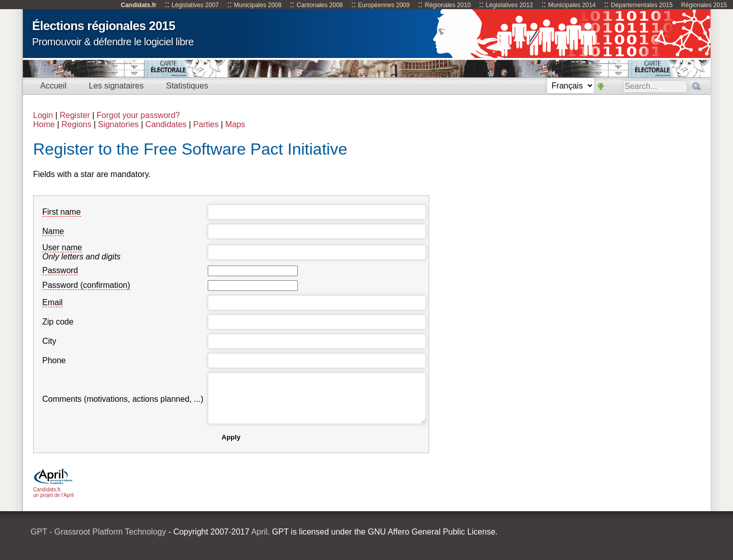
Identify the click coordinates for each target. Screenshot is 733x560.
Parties (206, 124)
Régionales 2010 (447, 5)
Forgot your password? (138, 115)
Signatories (118, 124)
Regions (77, 124)
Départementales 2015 (642, 5)
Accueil (53, 86)
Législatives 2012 (509, 5)
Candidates (166, 124)
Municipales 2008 (258, 5)
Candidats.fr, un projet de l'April (53, 490)
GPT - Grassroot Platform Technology (98, 532)
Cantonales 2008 (320, 5)
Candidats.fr (138, 5)
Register (75, 115)
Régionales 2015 (704, 5)
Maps (235, 124)
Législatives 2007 (195, 5)
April (259, 532)
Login (43, 115)
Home (44, 124)
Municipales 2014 (572, 5)
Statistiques (187, 86)
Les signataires (117, 86)
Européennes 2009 (384, 5)
